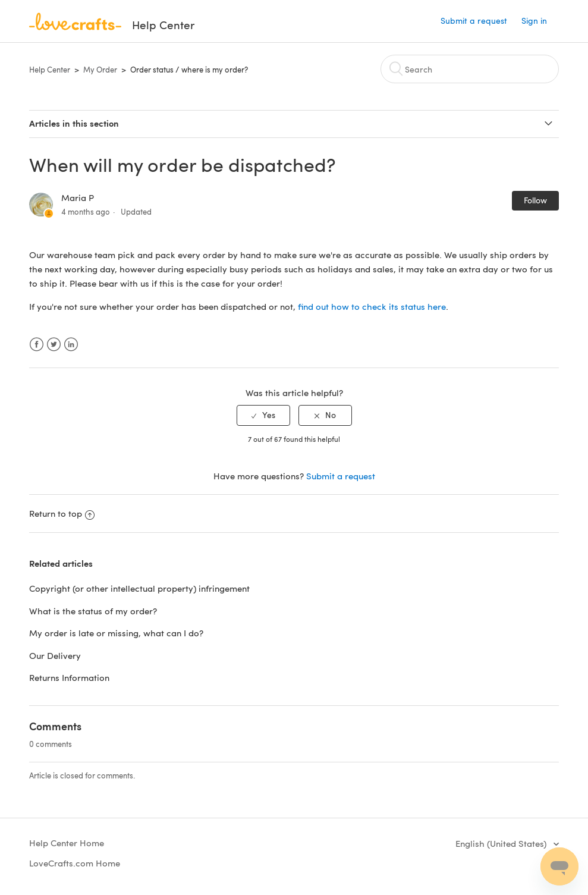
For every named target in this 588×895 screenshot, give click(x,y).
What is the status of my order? (93, 611)
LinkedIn (71, 345)
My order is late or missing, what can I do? (116, 633)
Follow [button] (535, 200)
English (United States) (502, 843)
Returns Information (69, 677)
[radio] (263, 415)
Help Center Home (67, 843)
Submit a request (474, 21)
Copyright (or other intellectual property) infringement (141, 588)
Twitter (54, 345)
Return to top (62, 513)
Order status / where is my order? (189, 70)
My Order (100, 70)
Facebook (37, 345)
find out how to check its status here (372, 306)
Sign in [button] (534, 21)
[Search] (470, 69)
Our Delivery (55, 655)
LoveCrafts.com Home (75, 863)
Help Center (50, 70)
